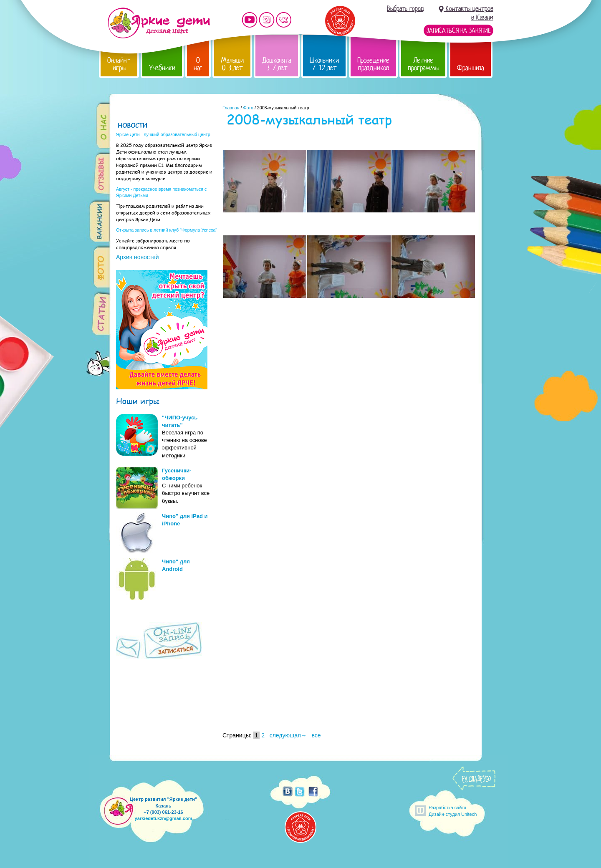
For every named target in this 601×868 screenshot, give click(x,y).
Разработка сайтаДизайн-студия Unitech (453, 811)
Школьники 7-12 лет (324, 64)
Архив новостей (138, 257)
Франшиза (471, 68)
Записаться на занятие (458, 30)
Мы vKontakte (284, 20)
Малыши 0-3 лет (232, 64)
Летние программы (423, 64)
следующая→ (288, 735)
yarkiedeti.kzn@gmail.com (164, 818)
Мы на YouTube (250, 20)
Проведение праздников (373, 64)
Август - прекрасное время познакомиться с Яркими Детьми (161, 192)
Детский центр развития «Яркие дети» (159, 23)
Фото (248, 108)
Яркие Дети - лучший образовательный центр (163, 134)
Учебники (162, 68)
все (316, 735)
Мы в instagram (267, 20)
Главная (231, 108)
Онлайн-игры (119, 64)
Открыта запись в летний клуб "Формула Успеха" (167, 230)
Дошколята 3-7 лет (277, 64)
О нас (198, 64)
